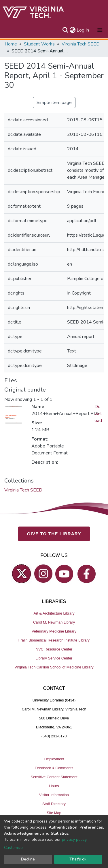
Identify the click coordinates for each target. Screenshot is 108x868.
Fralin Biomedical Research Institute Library (54, 640)
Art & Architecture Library (54, 613)
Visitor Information (54, 795)
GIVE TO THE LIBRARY (54, 534)
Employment (54, 759)
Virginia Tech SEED (81, 44)
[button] (72, 30)
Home (11, 44)
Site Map (54, 813)
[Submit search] (65, 30)
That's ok (78, 859)
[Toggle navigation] (100, 30)
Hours (54, 786)
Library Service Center (54, 658)
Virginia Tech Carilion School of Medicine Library (54, 667)
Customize (13, 848)
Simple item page (54, 103)
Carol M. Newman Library (54, 622)
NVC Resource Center (54, 649)
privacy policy (74, 839)
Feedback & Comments (54, 768)
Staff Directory (54, 804)
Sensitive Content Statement (54, 777)
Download (98, 414)
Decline (28, 859)
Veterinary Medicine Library (54, 631)
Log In (83, 30)
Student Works (39, 44)
